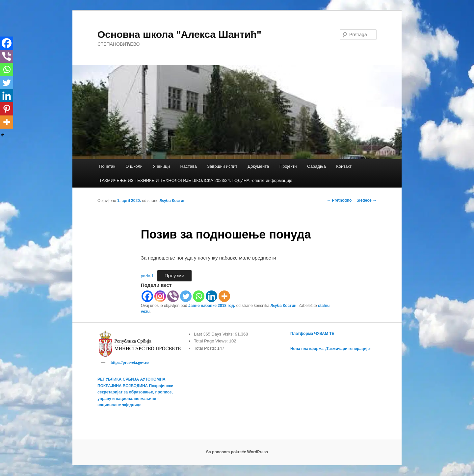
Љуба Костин (173, 201)
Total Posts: (206, 348)
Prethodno (339, 200)
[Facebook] (147, 296)
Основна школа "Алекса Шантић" (179, 34)
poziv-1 (147, 276)
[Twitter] (186, 296)
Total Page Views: (211, 341)
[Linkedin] (211, 296)
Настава (188, 166)
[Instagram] (160, 296)
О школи (134, 166)
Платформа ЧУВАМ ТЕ (312, 334)
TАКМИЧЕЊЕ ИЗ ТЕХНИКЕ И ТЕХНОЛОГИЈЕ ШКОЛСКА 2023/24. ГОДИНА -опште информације (196, 180)
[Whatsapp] (199, 296)
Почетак (107, 166)
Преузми (174, 276)
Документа (258, 166)
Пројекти (288, 166)
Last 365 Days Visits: (214, 334)
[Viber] (173, 296)
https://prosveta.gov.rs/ (130, 363)
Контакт (344, 166)
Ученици (161, 166)
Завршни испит (222, 166)
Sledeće (367, 200)
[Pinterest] (7, 109)
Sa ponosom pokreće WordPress (237, 453)
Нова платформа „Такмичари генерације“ (331, 349)
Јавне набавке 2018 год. (212, 306)
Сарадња (316, 166)
